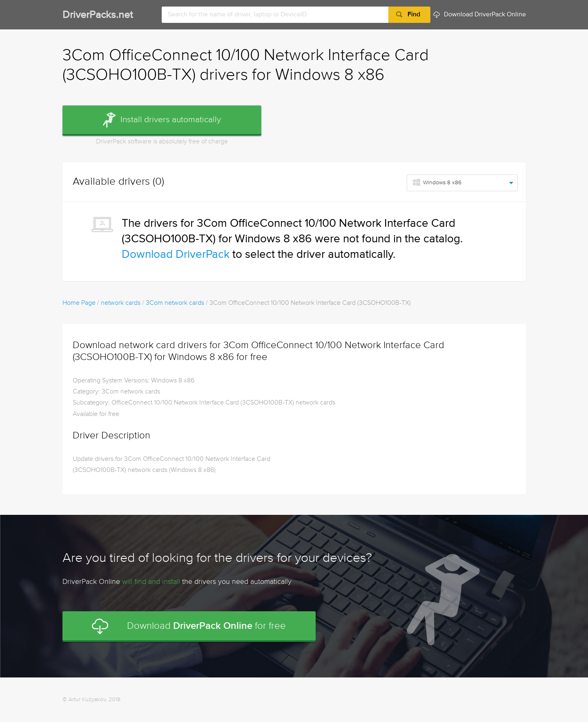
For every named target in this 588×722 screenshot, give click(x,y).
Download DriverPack (176, 255)
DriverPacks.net (98, 15)
